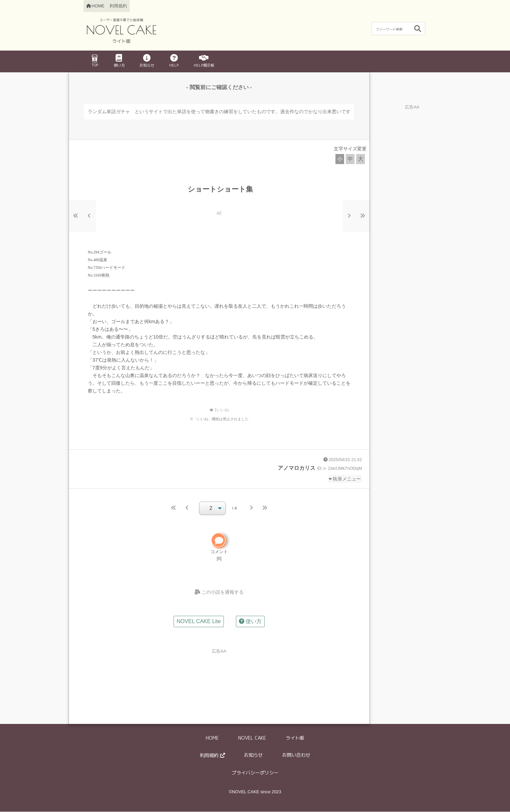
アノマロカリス (297, 468)
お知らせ (147, 61)
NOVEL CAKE (252, 738)
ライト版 (295, 738)
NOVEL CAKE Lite (199, 622)
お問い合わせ (296, 755)
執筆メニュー (347, 479)
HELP (174, 61)
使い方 (119, 61)
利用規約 (118, 6)
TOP (94, 61)
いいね (219, 410)
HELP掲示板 (204, 61)
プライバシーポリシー (255, 773)
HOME (212, 738)
